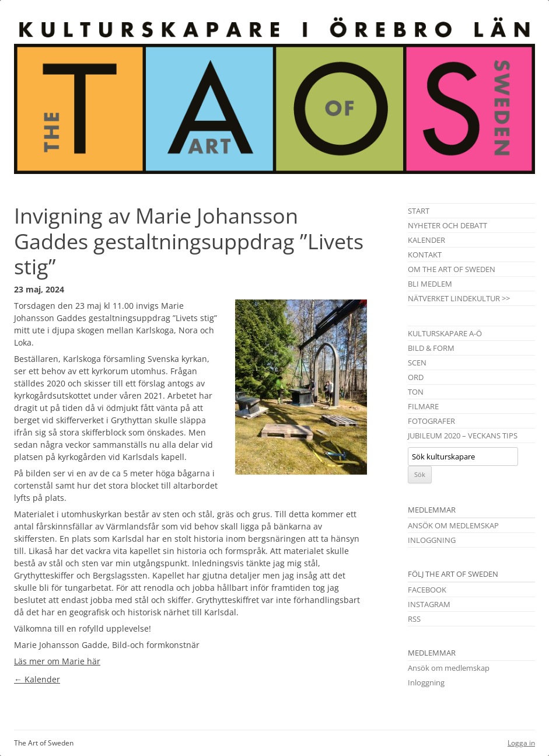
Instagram (429, 604)
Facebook (427, 590)
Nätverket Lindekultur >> (459, 298)
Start (419, 211)
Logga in (521, 743)
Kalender (37, 679)
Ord (416, 377)
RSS (414, 619)
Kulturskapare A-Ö (445, 333)
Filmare (423, 406)
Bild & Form (431, 348)
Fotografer (431, 421)
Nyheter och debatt (447, 225)
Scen (417, 363)
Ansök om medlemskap (453, 525)
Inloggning (432, 540)
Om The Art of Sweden (452, 269)
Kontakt (425, 255)
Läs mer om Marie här (57, 661)
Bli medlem (430, 284)
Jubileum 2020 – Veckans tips (463, 436)
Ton (416, 392)
